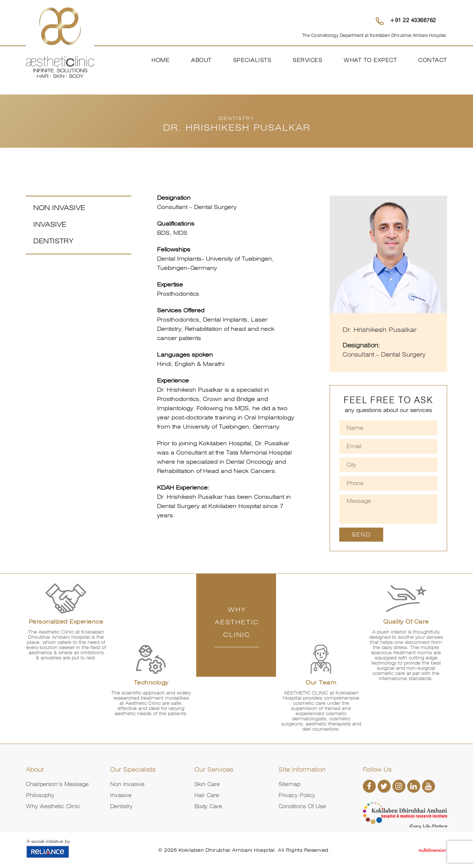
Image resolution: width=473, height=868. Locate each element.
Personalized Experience (66, 622)
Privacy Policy (297, 795)
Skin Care (207, 784)
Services (307, 60)
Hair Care (207, 795)
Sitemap (290, 784)
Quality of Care (406, 622)
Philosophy (40, 795)
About (201, 60)
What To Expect (370, 60)
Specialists (252, 60)
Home (161, 60)
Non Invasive (59, 208)
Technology (151, 683)
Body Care (208, 806)
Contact (433, 60)
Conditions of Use (302, 806)
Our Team (321, 683)
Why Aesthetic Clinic (53, 806)
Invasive (50, 224)
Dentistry (53, 241)
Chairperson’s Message (57, 784)
